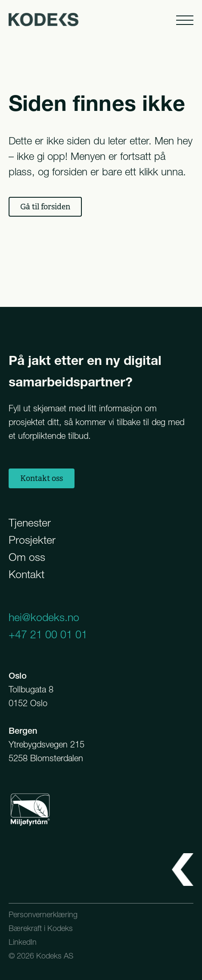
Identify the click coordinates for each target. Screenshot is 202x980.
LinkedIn (23, 942)
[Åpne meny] (184, 20)
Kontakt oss (42, 478)
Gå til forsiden (45, 207)
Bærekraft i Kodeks (41, 928)
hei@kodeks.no (44, 617)
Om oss (27, 557)
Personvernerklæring (43, 914)
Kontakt (26, 574)
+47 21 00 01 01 (48, 634)
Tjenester (30, 523)
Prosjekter (32, 540)
